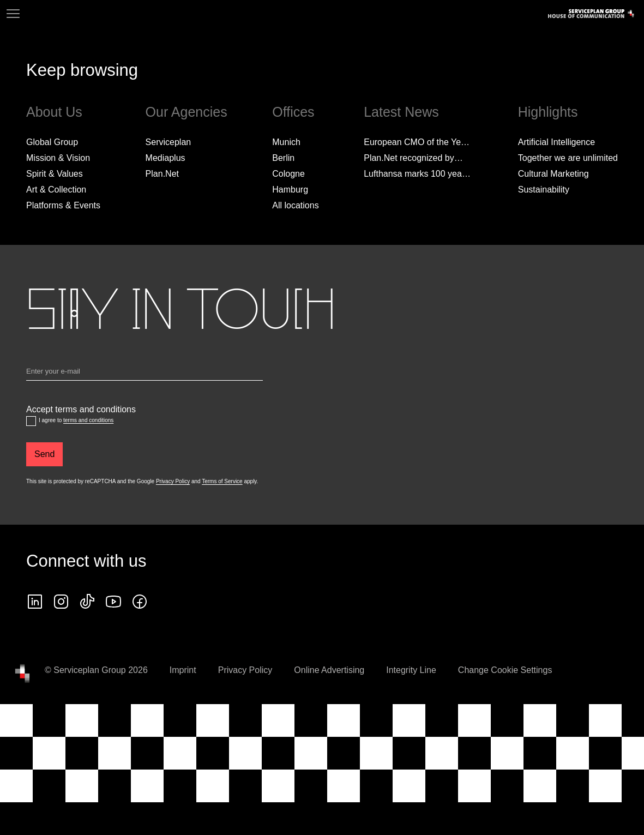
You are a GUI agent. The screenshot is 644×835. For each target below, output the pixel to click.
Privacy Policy (173, 481)
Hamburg (290, 190)
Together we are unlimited (568, 158)
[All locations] (295, 206)
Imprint (183, 670)
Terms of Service (222, 481)
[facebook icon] (140, 602)
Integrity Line (411, 670)
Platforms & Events (63, 205)
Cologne (288, 174)
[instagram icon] (61, 602)
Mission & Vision (58, 158)
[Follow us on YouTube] (113, 602)
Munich (286, 142)
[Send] (44, 454)
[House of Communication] (22, 674)
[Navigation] (13, 14)
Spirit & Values (55, 174)
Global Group (52, 142)
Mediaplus (165, 158)
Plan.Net (162, 174)
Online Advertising (329, 670)
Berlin (283, 158)
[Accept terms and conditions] (31, 421)
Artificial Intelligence (556, 142)
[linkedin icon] (35, 602)
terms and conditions (88, 420)
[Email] (145, 374)
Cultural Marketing (553, 174)
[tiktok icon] (87, 602)
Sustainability (544, 190)
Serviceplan (168, 142)
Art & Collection (56, 190)
